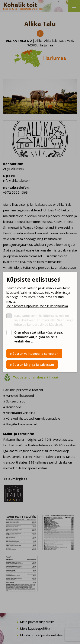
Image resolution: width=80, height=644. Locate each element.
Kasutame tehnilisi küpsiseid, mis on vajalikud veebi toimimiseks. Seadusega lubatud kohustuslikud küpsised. (44, 320)
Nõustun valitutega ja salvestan (34, 354)
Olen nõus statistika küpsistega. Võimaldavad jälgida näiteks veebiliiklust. (39, 337)
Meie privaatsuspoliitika (23, 306)
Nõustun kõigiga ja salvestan (32, 365)
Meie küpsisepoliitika (54, 306)
